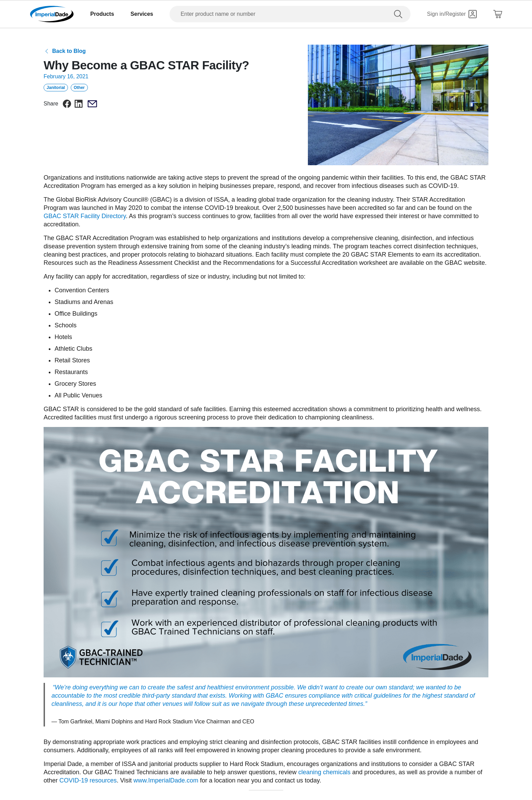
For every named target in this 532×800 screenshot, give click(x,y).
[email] (92, 104)
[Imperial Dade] (52, 14)
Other (79, 88)
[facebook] (67, 104)
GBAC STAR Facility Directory (85, 216)
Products (102, 14)
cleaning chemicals (324, 772)
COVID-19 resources (88, 780)
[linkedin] (79, 104)
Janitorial (56, 88)
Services (142, 14)
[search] (400, 14)
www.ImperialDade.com (166, 780)
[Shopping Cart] (498, 14)
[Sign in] (452, 14)
